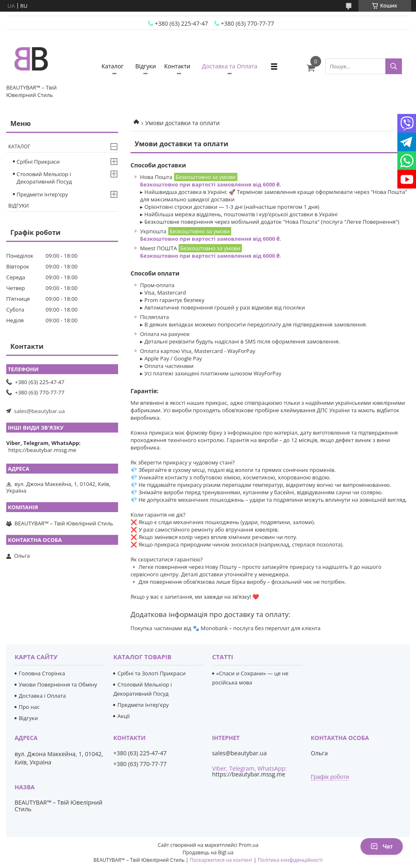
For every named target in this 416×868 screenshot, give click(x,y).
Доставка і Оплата (42, 696)
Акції (123, 716)
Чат (382, 846)
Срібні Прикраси (38, 162)
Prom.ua (249, 845)
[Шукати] (394, 66)
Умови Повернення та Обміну (58, 684)
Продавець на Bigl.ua (208, 852)
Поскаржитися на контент (221, 860)
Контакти (177, 66)
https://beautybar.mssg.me (42, 450)
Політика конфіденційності (290, 860)
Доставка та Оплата (230, 66)
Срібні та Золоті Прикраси (151, 673)
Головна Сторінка (42, 673)
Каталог (112, 66)
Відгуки (145, 66)
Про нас (29, 707)
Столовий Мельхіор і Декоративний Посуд (44, 178)
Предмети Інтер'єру (42, 194)
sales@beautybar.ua (40, 411)
